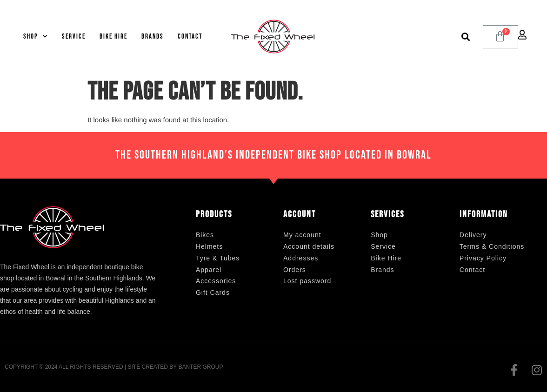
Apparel (209, 270)
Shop (36, 37)
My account (302, 235)
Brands (153, 37)
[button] (466, 37)
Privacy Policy (483, 258)
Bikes (205, 235)
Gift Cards (213, 292)
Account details (309, 246)
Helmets (209, 246)
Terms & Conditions (492, 246)
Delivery (473, 235)
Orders (295, 270)
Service (74, 37)
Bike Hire (113, 37)
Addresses (301, 258)
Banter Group (200, 367)
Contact (190, 37)
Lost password (307, 281)
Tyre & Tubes (218, 258)
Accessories (216, 281)
